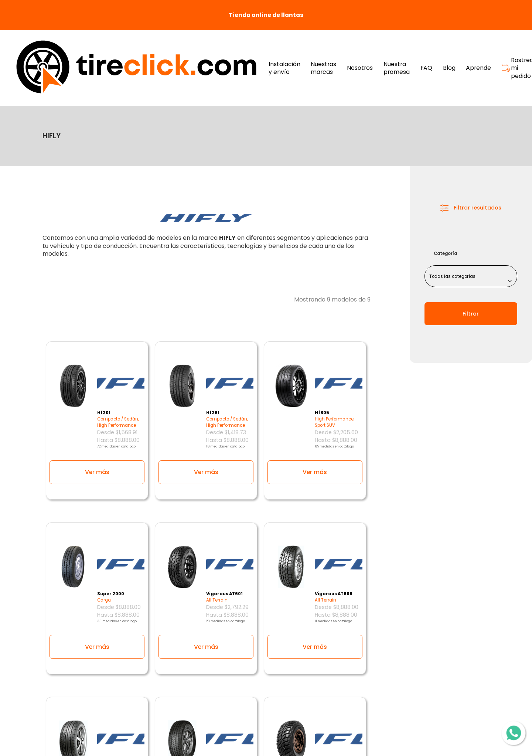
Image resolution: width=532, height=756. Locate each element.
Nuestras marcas (323, 68)
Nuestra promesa (397, 68)
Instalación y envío (284, 68)
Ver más (97, 472)
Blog (449, 68)
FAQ (426, 68)
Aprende (478, 68)
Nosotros (360, 68)
